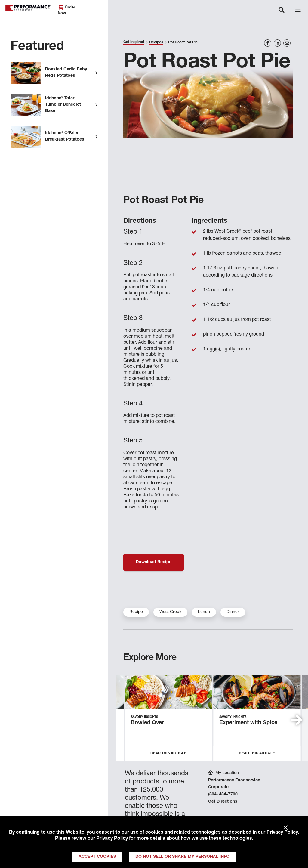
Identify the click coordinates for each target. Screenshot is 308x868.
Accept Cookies (97, 857)
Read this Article (168, 753)
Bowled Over (147, 723)
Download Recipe (154, 562)
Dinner (233, 612)
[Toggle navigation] (282, 11)
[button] (297, 720)
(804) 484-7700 (223, 795)
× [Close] (286, 828)
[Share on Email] (287, 43)
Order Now (66, 10)
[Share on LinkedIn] (277, 43)
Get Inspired (134, 42)
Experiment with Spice (248, 723)
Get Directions (223, 802)
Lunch (204, 612)
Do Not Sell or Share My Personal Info (182, 857)
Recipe (136, 612)
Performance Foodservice (28, 8)
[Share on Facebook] (268, 43)
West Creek (170, 612)
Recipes (156, 42)
